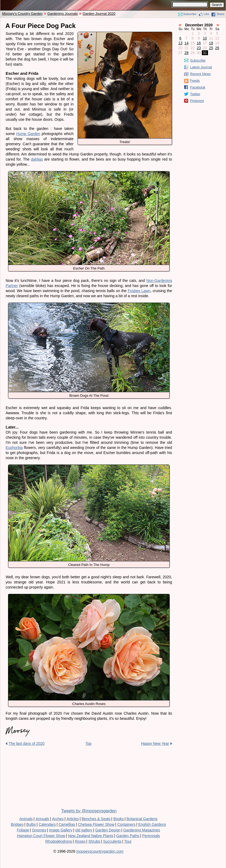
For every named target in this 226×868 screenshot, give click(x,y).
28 (187, 53)
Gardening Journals (62, 14)
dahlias (37, 159)
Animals (26, 819)
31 (205, 53)
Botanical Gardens (142, 819)
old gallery (84, 830)
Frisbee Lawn (139, 291)
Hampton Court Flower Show (41, 836)
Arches (58, 819)
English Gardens (152, 824)
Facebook (198, 87)
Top (88, 743)
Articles (73, 819)
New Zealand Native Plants (91, 836)
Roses (80, 841)
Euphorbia (14, 448)
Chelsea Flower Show (96, 824)
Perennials (151, 836)
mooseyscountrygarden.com (100, 851)
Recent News (200, 74)
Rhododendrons (59, 841)
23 (199, 48)
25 (211, 48)
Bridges (17, 824)
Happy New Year (155, 743)
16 (199, 43)
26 (217, 48)
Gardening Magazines (142, 830)
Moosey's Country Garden (22, 14)
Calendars (47, 824)
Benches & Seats (96, 819)
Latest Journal (201, 67)
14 (187, 43)
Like (206, 14)
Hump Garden (28, 134)
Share (220, 14)
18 (211, 43)
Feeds (195, 81)
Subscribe (190, 14)
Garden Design (108, 830)
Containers (126, 824)
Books (119, 819)
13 (180, 43)
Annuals (43, 819)
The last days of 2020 (27, 743)
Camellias (67, 824)
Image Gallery (61, 830)
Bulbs (31, 824)
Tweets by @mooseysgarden (89, 811)
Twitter (195, 94)
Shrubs (94, 841)
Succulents (112, 841)
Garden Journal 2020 (99, 14)
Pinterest (197, 101)
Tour (128, 841)
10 (205, 38)
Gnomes (39, 830)
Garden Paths (128, 836)
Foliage (23, 830)
